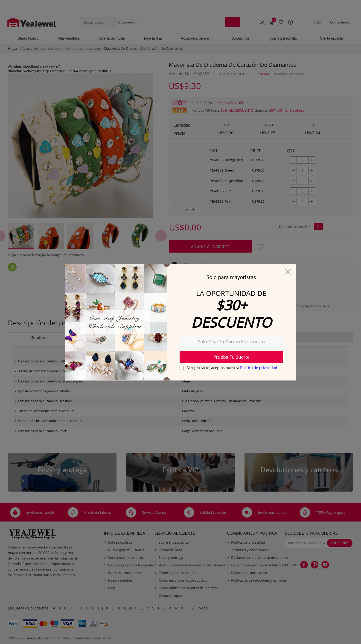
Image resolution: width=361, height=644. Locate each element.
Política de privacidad (259, 367)
